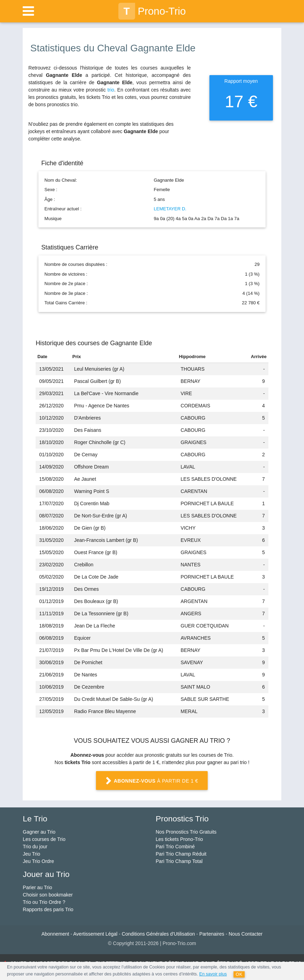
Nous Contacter (246, 934)
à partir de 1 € (152, 781)
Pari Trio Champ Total (179, 861)
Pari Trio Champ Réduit (181, 854)
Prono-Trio (152, 11)
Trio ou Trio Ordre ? (44, 902)
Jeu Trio (31, 854)
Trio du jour (35, 847)
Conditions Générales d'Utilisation (158, 934)
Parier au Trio (37, 887)
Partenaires (212, 934)
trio (111, 90)
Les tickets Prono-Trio (179, 839)
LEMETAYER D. (170, 209)
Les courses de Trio (44, 839)
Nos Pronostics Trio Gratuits (186, 832)
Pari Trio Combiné (175, 847)
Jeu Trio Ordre (38, 861)
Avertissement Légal (95, 934)
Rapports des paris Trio (48, 909)
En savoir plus (213, 974)
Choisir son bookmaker (48, 895)
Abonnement (55, 934)
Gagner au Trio (39, 832)
